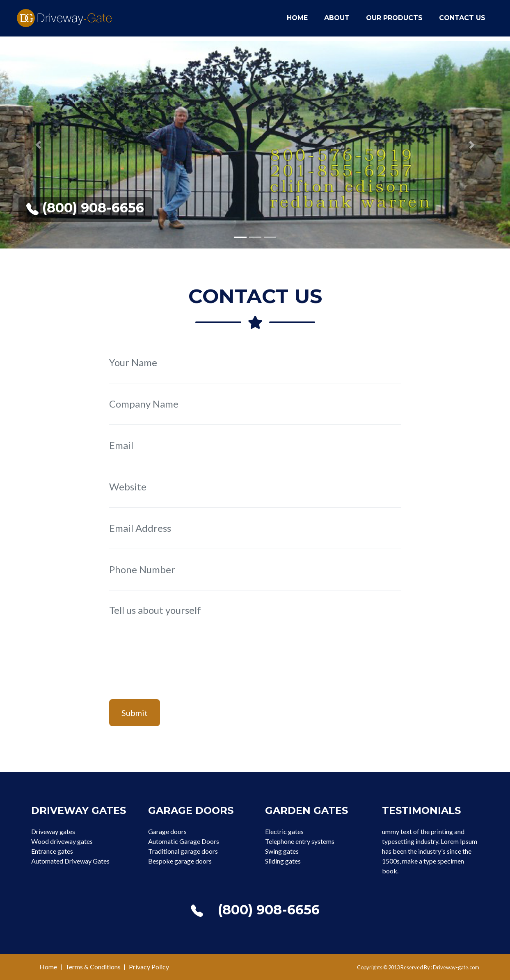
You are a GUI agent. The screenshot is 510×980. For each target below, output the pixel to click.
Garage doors (167, 831)
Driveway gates (53, 831)
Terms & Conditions (93, 967)
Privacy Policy (149, 967)
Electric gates (284, 831)
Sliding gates (283, 861)
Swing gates (282, 851)
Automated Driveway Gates (70, 861)
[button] (38, 145)
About (337, 21)
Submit (135, 713)
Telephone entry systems (300, 841)
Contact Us (462, 21)
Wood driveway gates (62, 841)
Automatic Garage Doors (184, 841)
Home (297, 21)
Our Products (394, 21)
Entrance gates (52, 851)
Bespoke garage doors (180, 861)
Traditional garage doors (183, 851)
